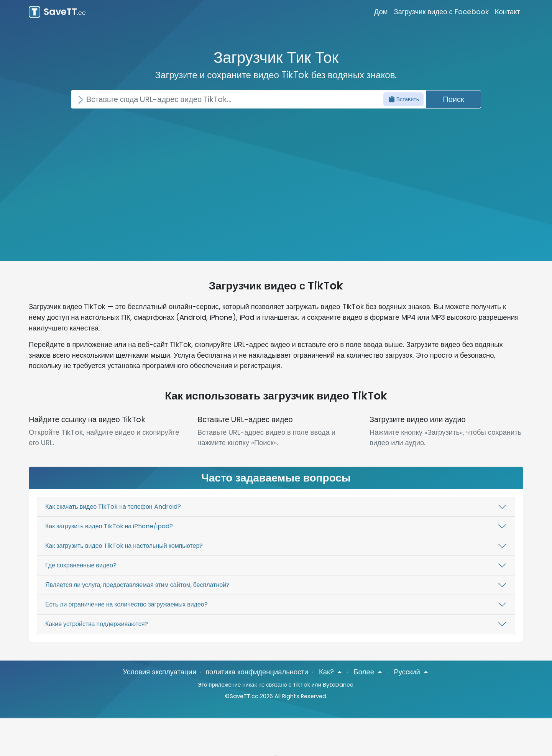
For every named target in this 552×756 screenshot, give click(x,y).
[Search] (248, 99)
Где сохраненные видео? (81, 565)
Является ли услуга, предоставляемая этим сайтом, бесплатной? (137, 585)
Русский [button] (408, 672)
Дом (381, 12)
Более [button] (365, 672)
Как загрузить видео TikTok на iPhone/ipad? (109, 526)
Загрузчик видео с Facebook (441, 12)
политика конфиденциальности (257, 672)
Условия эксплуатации (159, 672)
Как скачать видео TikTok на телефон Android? (113, 507)
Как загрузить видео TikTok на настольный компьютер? (124, 546)
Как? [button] (327, 672)
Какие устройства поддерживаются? (97, 624)
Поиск (453, 99)
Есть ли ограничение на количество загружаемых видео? (127, 604)
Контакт (508, 12)
